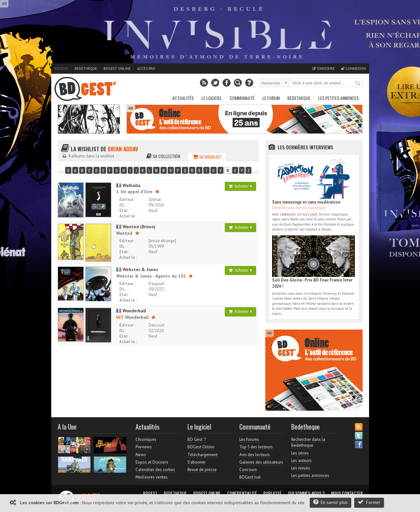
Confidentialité (242, 493)
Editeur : (127, 200)
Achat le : (128, 216)
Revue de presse (202, 470)
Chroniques (146, 439)
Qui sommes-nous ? (306, 493)
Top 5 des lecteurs (256, 447)
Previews (144, 447)
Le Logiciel (212, 98)
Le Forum (271, 98)
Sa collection (163, 156)
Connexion (354, 69)
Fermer (369, 502)
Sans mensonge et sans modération (306, 202)
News (141, 455)
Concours (248, 470)
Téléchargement (203, 455)
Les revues (301, 468)
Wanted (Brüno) (136, 227)
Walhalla (128, 185)
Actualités (183, 98)
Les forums (249, 439)
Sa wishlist (207, 157)
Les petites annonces (338, 98)
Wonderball (131, 311)
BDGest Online (117, 69)
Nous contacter (347, 493)
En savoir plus (330, 502)
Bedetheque (86, 69)
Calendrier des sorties (155, 470)
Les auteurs (301, 461)
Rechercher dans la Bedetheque (308, 442)
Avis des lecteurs (255, 455)
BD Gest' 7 (197, 439)
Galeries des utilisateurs (261, 462)
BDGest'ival (250, 477)
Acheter (240, 186)
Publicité (272, 493)
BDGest (61, 69)
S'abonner (197, 462)
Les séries (300, 453)
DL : (123, 205)
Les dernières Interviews (305, 147)
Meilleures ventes (152, 477)
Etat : (125, 211)
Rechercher (358, 83)
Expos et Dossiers (152, 462)
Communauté (242, 98)
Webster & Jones (137, 269)
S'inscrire (324, 69)
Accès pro (146, 69)
